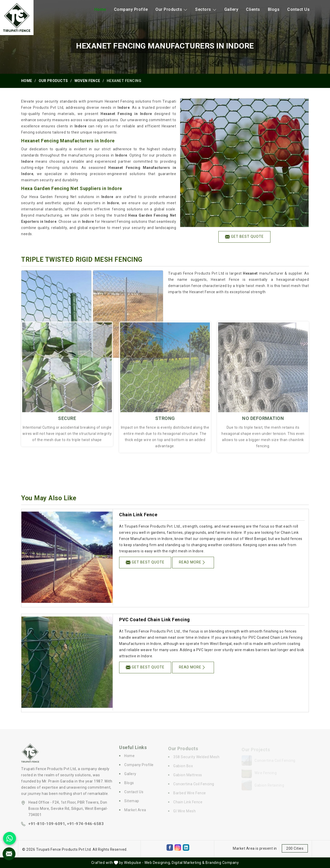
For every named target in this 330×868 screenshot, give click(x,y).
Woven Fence (87, 81)
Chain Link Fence (138, 515)
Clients (253, 9)
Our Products (171, 10)
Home (100, 9)
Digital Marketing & (188, 863)
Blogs (274, 9)
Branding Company (222, 863)
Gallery (231, 9)
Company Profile (131, 9)
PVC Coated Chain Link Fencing (155, 620)
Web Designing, (158, 863)
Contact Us (298, 9)
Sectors (206, 10)
